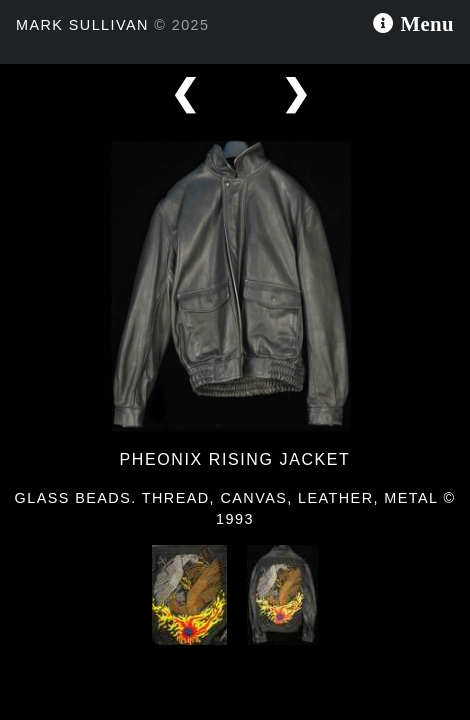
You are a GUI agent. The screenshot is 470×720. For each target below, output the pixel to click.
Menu (424, 21)
